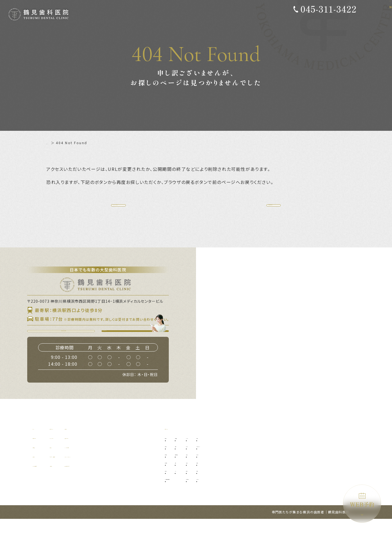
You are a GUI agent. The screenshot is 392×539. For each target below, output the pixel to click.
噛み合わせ (293, 482)
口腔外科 (207, 465)
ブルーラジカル (296, 498)
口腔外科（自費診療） (217, 473)
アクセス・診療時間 (92, 476)
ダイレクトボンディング (303, 465)
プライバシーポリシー (140, 476)
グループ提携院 (47, 485)
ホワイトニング (296, 473)
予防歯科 (175, 457)
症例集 (126, 448)
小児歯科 (253, 473)
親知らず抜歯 (210, 457)
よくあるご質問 (134, 466)
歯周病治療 (177, 473)
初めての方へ (86, 448)
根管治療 (175, 490)
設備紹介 (41, 476)
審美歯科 (291, 457)
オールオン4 (255, 465)
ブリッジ (207, 490)
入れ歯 (205, 482)
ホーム (52, 143)
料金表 (80, 466)
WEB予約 (362, 500)
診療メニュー (177, 448)
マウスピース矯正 (259, 498)
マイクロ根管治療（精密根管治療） (196, 498)
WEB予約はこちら (138, 345)
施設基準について (136, 485)
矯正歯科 (253, 490)
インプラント (256, 457)
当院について (45, 457)
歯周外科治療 (179, 482)
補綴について (132, 457)
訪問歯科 (291, 490)
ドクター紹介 (86, 457)
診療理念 (41, 466)
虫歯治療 (175, 465)
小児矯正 (253, 482)
